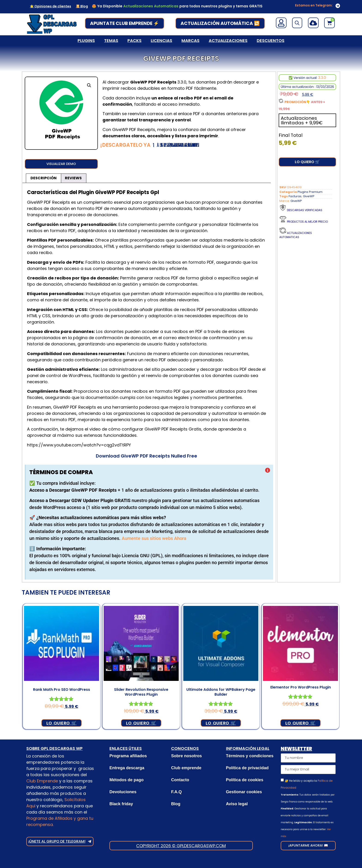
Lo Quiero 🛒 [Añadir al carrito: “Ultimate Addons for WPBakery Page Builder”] (221, 724)
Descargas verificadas (305, 210)
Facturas (295, 196)
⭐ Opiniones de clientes (50, 6)
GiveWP (309, 196)
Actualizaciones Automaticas (296, 235)
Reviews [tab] (73, 179)
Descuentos (271, 40)
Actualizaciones (228, 40)
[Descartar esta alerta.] (268, 472)
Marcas (190, 40)
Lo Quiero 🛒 (307, 162)
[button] (89, 85)
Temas (111, 40)
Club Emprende (42, 782)
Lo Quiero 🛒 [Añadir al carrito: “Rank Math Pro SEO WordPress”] (61, 724)
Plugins (86, 40)
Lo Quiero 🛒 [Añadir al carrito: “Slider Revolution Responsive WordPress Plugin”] (141, 724)
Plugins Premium (310, 192)
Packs (134, 40)
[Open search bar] (297, 23)
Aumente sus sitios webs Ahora (154, 540)
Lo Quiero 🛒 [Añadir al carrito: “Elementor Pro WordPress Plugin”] (300, 724)
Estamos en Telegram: (314, 5)
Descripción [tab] (44, 179)
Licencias (161, 40)
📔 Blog (82, 6)
